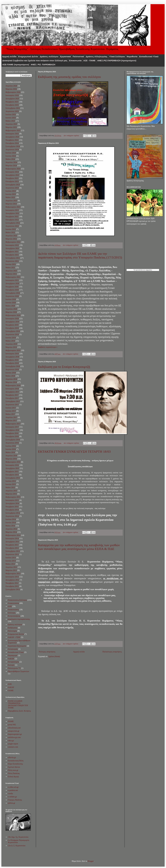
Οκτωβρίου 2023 (12, 181)
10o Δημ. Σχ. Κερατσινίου (18, 837)
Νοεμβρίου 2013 (12, 545)
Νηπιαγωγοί (13, 655)
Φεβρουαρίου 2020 (13, 315)
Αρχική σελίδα (9, 56)
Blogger (91, 861)
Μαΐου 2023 (10, 197)
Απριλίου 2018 (11, 379)
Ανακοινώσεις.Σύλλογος (17, 600)
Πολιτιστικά (78, 56)
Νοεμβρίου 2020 (12, 287)
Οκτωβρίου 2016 (12, 436)
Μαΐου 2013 (10, 564)
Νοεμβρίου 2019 (12, 325)
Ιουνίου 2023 (11, 194)
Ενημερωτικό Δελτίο (28, 56)
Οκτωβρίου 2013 (12, 548)
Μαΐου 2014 (10, 526)
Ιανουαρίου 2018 (12, 389)
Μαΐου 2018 (10, 376)
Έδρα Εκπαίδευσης (15, 764)
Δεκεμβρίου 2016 (12, 430)
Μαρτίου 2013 (11, 570)
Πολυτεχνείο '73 (14, 668)
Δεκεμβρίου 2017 (12, 392)
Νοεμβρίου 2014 (12, 507)
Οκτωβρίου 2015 (12, 475)
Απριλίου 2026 (11, 86)
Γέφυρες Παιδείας (15, 800)
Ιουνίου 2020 (11, 303)
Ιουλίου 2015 (11, 481)
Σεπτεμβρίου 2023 (13, 185)
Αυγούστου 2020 (12, 296)
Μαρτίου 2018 (11, 382)
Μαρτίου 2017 (11, 421)
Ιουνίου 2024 (11, 156)
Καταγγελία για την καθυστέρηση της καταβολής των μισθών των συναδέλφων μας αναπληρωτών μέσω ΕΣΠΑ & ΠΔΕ (79, 547)
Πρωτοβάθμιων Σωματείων (19, 671)
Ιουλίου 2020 (11, 299)
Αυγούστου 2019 (12, 334)
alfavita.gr (12, 757)
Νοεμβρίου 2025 (12, 102)
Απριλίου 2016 (11, 456)
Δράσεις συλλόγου (49, 56)
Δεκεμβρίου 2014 (12, 503)
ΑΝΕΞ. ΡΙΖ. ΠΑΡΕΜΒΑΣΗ (43, 65)
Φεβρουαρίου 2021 (13, 277)
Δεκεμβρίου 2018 (12, 357)
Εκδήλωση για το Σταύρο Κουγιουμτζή (64, 367)
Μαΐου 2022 (10, 232)
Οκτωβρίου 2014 (12, 510)
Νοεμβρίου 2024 (12, 140)
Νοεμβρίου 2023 (12, 178)
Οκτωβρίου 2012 (12, 586)
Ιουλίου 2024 (11, 153)
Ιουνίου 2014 (11, 523)
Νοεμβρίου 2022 (12, 217)
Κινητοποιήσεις (14, 616)
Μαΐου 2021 (10, 268)
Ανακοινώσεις (13, 610)
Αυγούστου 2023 (12, 188)
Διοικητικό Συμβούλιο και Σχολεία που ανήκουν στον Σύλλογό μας (35, 60)
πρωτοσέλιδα (139, 270)
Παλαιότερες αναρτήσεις (112, 652)
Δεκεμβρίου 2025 (12, 99)
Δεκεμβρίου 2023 (12, 175)
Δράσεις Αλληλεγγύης (97, 56)
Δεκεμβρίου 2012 (12, 580)
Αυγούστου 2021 (12, 261)
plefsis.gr (12, 803)
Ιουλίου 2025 (11, 115)
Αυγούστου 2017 (12, 405)
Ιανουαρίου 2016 (12, 465)
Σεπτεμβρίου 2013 (13, 551)
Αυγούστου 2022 (12, 226)
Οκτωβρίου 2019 (12, 328)
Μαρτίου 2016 (11, 459)
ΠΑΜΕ (11, 721)
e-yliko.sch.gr (13, 787)
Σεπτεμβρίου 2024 (13, 146)
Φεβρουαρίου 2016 (13, 462)
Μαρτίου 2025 (11, 127)
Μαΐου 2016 (10, 452)
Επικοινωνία (75, 60)
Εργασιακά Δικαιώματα (17, 646)
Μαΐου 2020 (10, 306)
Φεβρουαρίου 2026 (13, 92)
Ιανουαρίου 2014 (12, 538)
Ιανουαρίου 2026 (12, 95)
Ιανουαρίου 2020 (12, 319)
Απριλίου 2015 (11, 491)
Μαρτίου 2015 (11, 494)
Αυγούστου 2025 (12, 111)
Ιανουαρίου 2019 (12, 354)
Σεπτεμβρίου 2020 (13, 293)
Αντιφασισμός (13, 662)
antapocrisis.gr (14, 731)
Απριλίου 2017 (11, 417)
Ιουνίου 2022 (11, 229)
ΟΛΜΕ (11, 691)
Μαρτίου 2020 (11, 312)
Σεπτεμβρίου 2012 (13, 589)
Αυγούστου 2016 (12, 443)
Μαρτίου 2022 (11, 239)
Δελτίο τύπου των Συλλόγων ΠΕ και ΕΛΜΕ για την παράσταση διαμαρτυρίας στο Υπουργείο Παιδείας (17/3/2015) (80, 255)
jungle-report (13, 744)
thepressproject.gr (15, 734)
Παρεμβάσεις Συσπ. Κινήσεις (19, 711)
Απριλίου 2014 (11, 529)
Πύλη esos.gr (13, 770)
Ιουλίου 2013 (11, 558)
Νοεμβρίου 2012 (12, 583)
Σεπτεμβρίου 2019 (13, 331)
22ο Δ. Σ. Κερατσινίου (17, 846)
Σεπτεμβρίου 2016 (13, 440)
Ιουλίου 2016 (11, 446)
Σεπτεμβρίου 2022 (13, 223)
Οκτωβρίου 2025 (12, 105)
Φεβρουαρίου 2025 (13, 130)
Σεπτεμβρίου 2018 (13, 366)
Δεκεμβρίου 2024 (12, 137)
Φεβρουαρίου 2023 (13, 207)
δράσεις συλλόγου (15, 625)
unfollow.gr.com (14, 737)
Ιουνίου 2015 (11, 484)
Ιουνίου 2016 (11, 449)
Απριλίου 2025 (11, 124)
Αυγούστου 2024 (12, 150)
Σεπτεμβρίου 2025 (13, 108)
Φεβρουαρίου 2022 (13, 242)
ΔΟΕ (10, 606)
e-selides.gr (12, 797)
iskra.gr (11, 741)
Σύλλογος (12, 613)
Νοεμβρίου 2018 (12, 360)
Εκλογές (11, 665)
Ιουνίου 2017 (11, 411)
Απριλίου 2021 (11, 271)
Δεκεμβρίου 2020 (12, 283)
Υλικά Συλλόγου (117, 56)
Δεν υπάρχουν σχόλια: (72, 136)
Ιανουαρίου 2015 (12, 500)
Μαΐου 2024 (10, 159)
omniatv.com (13, 747)
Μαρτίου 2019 (11, 347)
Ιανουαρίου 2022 (12, 245)
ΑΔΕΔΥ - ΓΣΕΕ (14, 637)
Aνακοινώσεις (14, 603)
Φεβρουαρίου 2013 (13, 574)
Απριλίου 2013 (11, 567)
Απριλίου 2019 (11, 344)
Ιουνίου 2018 (11, 373)
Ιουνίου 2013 (11, 561)
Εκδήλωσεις (13, 628)
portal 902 (12, 725)
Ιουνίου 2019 (11, 338)
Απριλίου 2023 (11, 201)
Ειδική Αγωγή (13, 777)
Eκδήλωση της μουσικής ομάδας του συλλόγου (69, 77)
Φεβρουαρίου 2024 (13, 169)
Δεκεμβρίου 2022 (12, 213)
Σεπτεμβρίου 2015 (13, 478)
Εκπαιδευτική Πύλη (16, 761)
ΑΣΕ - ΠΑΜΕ (89, 60)
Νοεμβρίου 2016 (12, 433)
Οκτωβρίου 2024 (12, 143)
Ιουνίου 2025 (11, 118)
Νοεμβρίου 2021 (12, 252)
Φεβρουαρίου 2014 (13, 535)
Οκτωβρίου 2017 (12, 398)
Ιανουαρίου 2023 (12, 210)
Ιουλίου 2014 (11, 519)
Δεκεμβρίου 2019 (12, 322)
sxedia (11, 794)
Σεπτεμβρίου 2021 (13, 258)
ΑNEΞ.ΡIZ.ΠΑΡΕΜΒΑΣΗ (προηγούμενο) (117, 60)
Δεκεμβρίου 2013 (12, 542)
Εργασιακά (66, 56)
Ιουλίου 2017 (11, 408)
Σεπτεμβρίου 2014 (13, 513)
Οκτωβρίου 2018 (12, 363)
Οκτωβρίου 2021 (12, 255)
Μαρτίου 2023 (11, 204)
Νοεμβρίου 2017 (12, 395)
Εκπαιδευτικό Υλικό (149, 56)
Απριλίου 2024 (11, 162)
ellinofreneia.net (14, 728)
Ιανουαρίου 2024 (12, 172)
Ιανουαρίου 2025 (12, 134)
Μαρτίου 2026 (11, 89)
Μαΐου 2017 (10, 414)
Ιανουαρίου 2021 (12, 280)
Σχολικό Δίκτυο (14, 767)
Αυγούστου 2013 (12, 554)
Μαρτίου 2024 (11, 166)
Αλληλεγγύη (13, 649)
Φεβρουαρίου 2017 (13, 424)
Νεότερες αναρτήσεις (47, 652)
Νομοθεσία (132, 56)
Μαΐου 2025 (10, 121)
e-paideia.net (13, 790)
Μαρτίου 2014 (11, 532)
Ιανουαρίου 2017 (12, 427)
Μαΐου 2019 (10, 341)
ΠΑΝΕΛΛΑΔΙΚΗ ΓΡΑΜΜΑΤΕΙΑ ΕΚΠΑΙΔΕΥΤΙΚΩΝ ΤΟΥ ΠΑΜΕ (18, 704)
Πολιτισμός (12, 631)
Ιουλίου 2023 (11, 191)
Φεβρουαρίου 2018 (13, 385)
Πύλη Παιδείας (14, 773)
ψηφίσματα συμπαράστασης (19, 619)
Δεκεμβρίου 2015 (12, 468)
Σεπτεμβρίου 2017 (13, 401)
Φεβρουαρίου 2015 (13, 497)
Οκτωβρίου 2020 (12, 290)
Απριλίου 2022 (11, 236)
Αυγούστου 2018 (12, 370)
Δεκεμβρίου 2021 (12, 248)
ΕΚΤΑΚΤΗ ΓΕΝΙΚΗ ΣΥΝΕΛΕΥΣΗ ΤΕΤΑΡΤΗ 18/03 (74, 452)
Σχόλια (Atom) (54, 656)
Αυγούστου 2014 (12, 516)
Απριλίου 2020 (11, 309)
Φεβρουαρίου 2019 (13, 350)
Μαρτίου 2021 (11, 274)
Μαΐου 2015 (10, 487)
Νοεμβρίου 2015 (12, 472)
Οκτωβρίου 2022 (12, 220)
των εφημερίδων (147, 270)
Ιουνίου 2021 (11, 264)
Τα (134, 270)
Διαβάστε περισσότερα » (48, 347)
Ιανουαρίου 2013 (12, 577)
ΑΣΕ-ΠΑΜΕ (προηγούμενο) (16, 65)
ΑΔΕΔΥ (11, 659)
